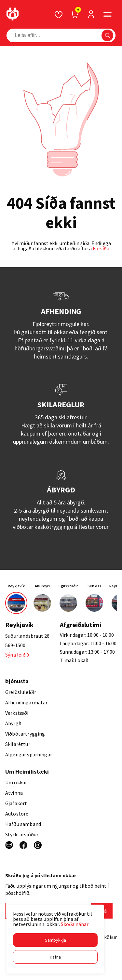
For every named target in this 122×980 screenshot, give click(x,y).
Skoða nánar (75, 924)
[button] (55, 940)
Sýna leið (17, 655)
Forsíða (101, 248)
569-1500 (15, 645)
